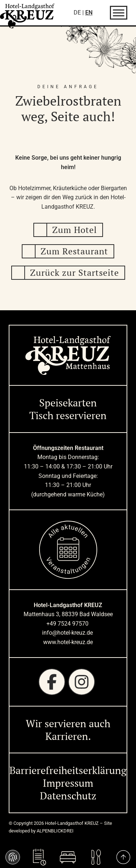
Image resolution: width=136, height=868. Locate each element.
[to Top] (123, 857)
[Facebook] (52, 682)
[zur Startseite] (27, 16)
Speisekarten (68, 403)
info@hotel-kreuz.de (68, 633)
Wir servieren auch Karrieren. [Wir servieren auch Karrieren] (68, 730)
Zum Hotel (75, 230)
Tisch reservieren (68, 415)
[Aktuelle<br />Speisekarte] (96, 857)
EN (89, 13)
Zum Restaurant (74, 251)
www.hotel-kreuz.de (68, 642)
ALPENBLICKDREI (55, 831)
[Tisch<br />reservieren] (40, 857)
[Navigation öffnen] (119, 13)
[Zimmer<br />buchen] (68, 857)
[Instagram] (82, 682)
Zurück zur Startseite (75, 273)
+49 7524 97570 (68, 624)
